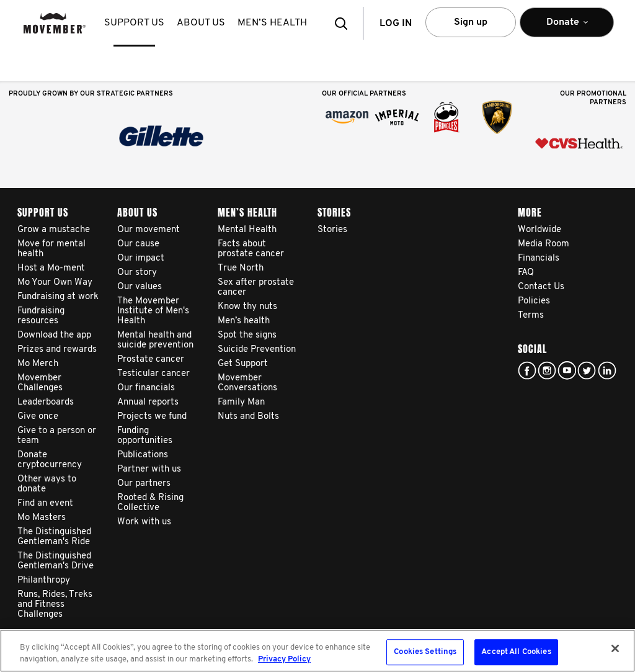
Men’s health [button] (272, 23)
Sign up (471, 22)
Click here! (547, 370)
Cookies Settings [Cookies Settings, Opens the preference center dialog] (425, 652)
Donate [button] (567, 28)
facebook (527, 370)
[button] (345, 23)
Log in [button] (396, 24)
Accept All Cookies (516, 652)
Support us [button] (134, 23)
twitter (587, 370)
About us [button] (201, 23)
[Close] (615, 648)
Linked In (607, 370)
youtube (567, 370)
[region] (317, 651)
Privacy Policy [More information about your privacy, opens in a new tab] (284, 659)
